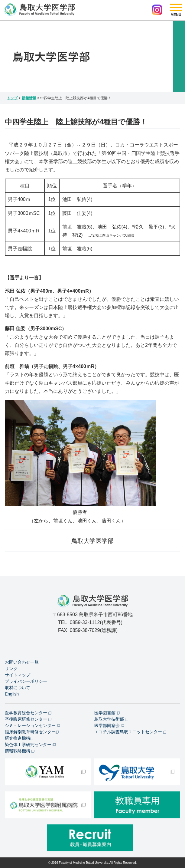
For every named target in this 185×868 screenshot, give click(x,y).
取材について (18, 688)
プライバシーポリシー (26, 681)
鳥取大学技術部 (111, 719)
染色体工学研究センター (30, 745)
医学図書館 (107, 713)
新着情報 (29, 98)
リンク (11, 669)
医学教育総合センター (28, 713)
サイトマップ (18, 675)
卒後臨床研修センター (28, 719)
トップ (12, 98)
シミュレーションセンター (32, 725)
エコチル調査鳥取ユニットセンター (130, 732)
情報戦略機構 (20, 751)
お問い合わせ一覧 (22, 662)
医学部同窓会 (109, 725)
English (12, 694)
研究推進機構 (19, 738)
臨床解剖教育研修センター (32, 732)
